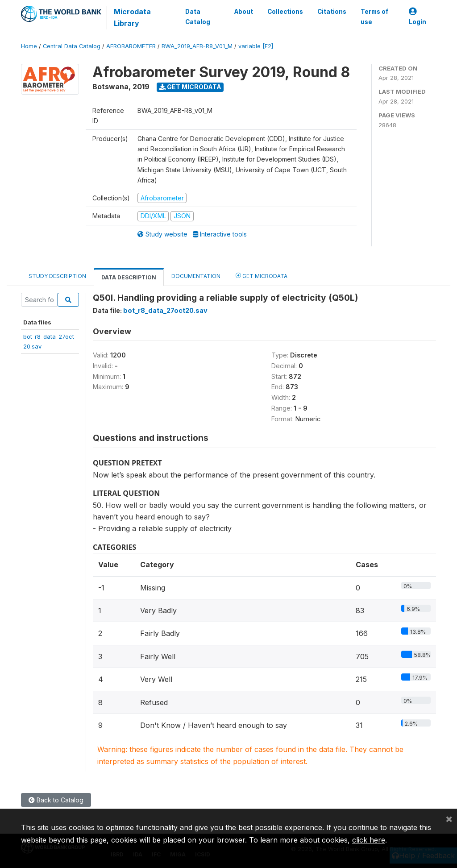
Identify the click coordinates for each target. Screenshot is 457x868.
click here (369, 840)
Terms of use (374, 17)
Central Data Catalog (72, 46)
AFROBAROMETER (131, 46)
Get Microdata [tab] (262, 276)
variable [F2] (256, 46)
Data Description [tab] (129, 277)
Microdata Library (132, 17)
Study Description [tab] (57, 276)
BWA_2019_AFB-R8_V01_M (197, 46)
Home (29, 46)
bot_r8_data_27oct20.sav (165, 310)
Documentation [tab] (196, 276)
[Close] (449, 818)
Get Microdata (190, 87)
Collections (285, 12)
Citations (332, 12)
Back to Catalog (56, 800)
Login (418, 17)
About (244, 12)
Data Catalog (198, 17)
